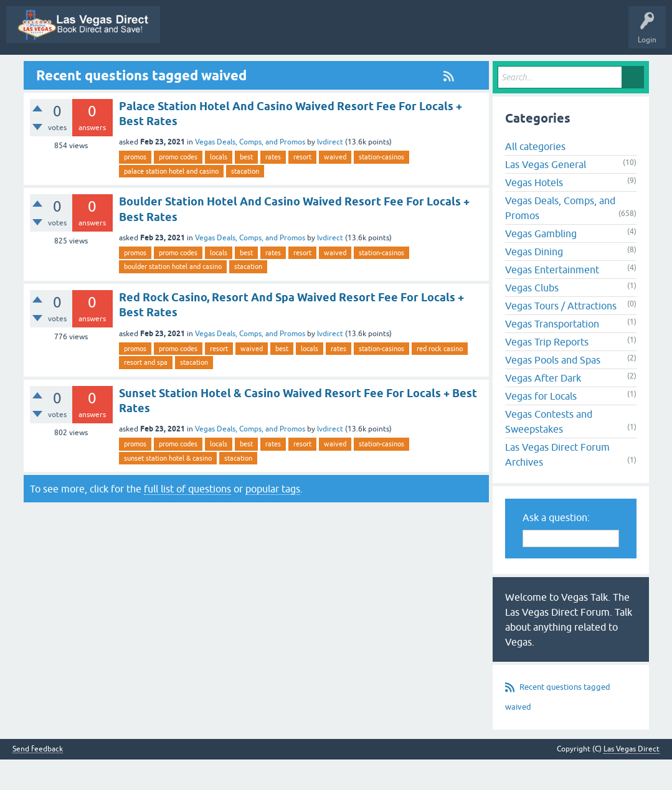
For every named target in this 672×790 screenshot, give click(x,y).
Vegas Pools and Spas (553, 390)
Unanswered (345, 70)
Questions (254, 70)
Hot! (297, 70)
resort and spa (146, 392)
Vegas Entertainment (552, 300)
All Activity (166, 70)
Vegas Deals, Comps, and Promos (250, 172)
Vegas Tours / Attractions (561, 336)
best (246, 187)
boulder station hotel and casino (173, 297)
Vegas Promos (109, 70)
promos (135, 187)
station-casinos (381, 187)
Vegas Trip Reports (547, 372)
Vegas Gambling (541, 264)
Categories (437, 70)
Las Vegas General (546, 195)
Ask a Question (534, 70)
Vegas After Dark (543, 408)
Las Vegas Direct (42, 70)
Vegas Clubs (532, 318)
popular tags (273, 519)
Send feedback (38, 780)
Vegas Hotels (534, 213)
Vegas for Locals (541, 426)
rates (273, 187)
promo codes (178, 187)
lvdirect (330, 172)
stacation (245, 201)
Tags (392, 70)
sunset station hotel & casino (168, 488)
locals (219, 187)
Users (482, 70)
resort (302, 187)
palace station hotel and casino (171, 201)
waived (335, 187)
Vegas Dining (534, 282)
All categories (535, 177)
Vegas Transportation (552, 354)
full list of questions (187, 519)
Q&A (211, 70)
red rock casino (440, 379)
